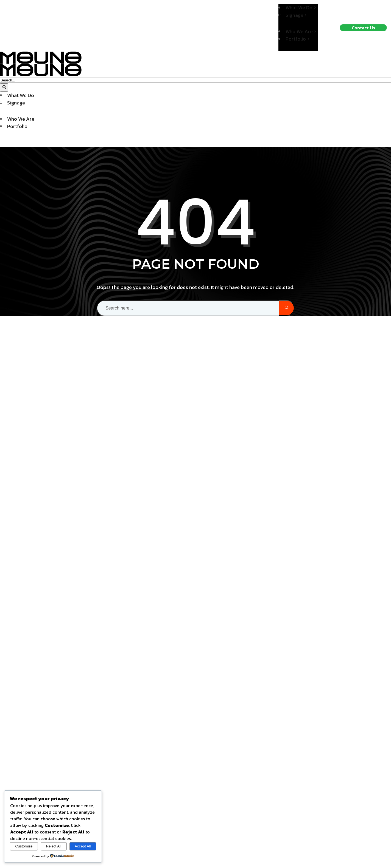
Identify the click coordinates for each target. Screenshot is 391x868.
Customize (24, 846)
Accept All (83, 846)
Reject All (54, 846)
